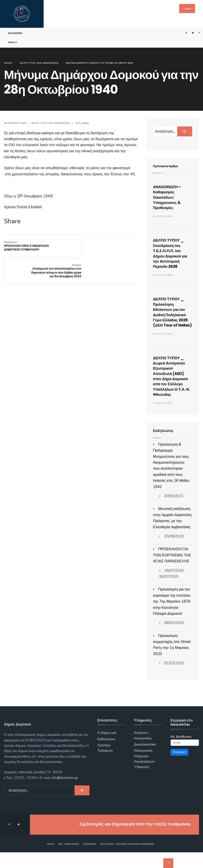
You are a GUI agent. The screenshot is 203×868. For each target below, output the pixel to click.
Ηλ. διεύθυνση (181, 752)
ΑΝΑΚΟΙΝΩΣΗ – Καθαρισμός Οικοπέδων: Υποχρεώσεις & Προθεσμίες (170, 197)
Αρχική (8, 63)
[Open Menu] (199, 9)
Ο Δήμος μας (107, 748)
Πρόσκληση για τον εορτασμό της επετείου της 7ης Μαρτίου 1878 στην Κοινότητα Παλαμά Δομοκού (172, 617)
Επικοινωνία (90, 860)
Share (12, 221)
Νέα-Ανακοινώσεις (48, 63)
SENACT (12, 42)
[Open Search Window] (197, 33)
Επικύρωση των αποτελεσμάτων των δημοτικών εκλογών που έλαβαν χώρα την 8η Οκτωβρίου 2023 (116, 250)
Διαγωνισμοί (15, 33)
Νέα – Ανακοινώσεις (69, 860)
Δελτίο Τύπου (28, 63)
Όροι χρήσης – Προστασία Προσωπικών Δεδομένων (127, 860)
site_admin (82, 123)
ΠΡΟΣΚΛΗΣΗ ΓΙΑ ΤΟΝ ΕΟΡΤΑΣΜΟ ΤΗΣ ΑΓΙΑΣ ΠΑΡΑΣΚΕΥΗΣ (172, 571)
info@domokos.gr (64, 793)
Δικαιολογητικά (145, 760)
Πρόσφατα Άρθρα (168, 166)
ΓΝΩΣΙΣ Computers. (170, 840)
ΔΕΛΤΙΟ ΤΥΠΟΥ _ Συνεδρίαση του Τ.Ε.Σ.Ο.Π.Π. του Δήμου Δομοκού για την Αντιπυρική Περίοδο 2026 (172, 253)
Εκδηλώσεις (106, 755)
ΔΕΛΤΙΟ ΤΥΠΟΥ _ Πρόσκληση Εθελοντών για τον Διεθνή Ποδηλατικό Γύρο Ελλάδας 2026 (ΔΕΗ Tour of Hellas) (172, 317)
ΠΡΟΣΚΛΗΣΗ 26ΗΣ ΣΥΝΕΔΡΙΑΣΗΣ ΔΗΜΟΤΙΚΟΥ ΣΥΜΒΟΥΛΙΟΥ (26, 246)
